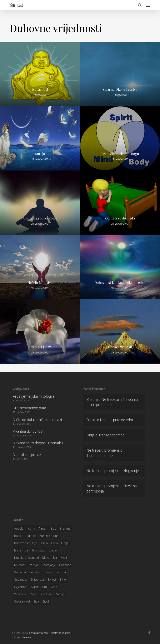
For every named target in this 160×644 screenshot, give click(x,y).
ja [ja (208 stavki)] (26, 550)
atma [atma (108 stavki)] (31, 529)
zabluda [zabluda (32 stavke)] (46, 594)
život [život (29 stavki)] (46, 601)
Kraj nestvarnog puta (29, 408)
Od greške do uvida (120, 218)
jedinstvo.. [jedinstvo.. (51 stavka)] (38, 550)
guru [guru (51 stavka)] (54, 543)
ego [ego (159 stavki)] (35, 543)
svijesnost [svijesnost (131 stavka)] (37, 580)
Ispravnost (40, 89)
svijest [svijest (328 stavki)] (52, 580)
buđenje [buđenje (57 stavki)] (45, 536)
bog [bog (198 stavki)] (54, 529)
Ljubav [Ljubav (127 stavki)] (53, 550)
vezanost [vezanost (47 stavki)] (20, 594)
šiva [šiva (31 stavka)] (36, 601)
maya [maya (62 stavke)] (46, 558)
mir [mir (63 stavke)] (55, 558)
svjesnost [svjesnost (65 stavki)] (21, 587)
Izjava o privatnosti (39, 633)
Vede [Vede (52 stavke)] (54, 587)
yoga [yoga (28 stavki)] (34, 594)
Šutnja (40, 154)
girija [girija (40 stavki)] (44, 543)
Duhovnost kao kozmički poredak (120, 283)
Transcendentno (111, 435)
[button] (148, 5)
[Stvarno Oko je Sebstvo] (120, 74)
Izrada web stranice (20, 638)
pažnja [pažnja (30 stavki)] (33, 565)
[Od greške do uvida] (120, 203)
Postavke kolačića (61, 633)
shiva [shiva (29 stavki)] (47, 572)
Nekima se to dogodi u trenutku (38, 443)
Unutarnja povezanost (40, 218)
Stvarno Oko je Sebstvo (120, 89)
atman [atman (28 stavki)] (43, 529)
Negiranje (131, 471)
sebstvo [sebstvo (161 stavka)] (35, 572)
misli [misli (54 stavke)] (64, 558)
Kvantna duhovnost (28, 431)
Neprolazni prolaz (27, 455)
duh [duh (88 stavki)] (56, 536)
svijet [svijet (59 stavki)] (63, 580)
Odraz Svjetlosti (120, 347)
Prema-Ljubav (40, 347)
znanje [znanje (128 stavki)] (60, 594)
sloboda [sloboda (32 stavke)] (60, 572)
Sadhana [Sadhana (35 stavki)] (65, 565)
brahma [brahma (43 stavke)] (65, 529)
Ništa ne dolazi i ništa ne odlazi (37, 420)
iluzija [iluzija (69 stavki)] (65, 543)
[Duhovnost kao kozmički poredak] (120, 267)
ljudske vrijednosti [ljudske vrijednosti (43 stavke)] (26, 558)
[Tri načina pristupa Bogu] (120, 138)
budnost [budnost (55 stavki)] (30, 536)
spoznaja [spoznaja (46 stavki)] (20, 580)
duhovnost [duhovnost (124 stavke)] (21, 543)
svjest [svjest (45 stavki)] (35, 587)
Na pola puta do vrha (116, 420)
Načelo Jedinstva (40, 283)
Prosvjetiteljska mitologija (34, 396)
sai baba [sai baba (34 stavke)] (20, 572)
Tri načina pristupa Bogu (120, 154)
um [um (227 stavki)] (45, 587)
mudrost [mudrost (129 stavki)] (20, 565)
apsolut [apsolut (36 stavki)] (19, 529)
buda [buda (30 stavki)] (18, 536)
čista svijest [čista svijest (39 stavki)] (22, 601)
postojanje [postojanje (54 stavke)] (49, 565)
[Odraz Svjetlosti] (120, 331)
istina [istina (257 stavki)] (18, 550)
